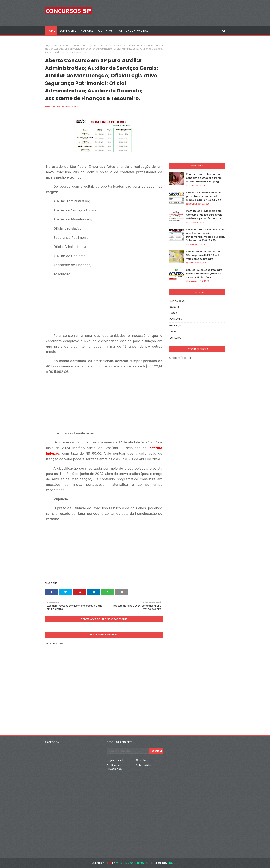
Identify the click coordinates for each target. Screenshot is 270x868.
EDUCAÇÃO (176, 325)
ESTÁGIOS (176, 338)
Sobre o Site (143, 765)
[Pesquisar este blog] (128, 751)
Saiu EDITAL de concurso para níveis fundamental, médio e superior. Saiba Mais (204, 274)
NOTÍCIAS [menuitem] (87, 31)
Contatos (142, 760)
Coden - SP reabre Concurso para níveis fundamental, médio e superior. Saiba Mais (204, 196)
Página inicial (53, 45)
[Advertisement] (112, 303)
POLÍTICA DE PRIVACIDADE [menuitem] (134, 31)
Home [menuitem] (51, 31)
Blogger (173, 863)
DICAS (174, 313)
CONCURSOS (177, 301)
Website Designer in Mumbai (132, 863)
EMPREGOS (176, 332)
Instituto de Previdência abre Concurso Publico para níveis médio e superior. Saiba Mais (204, 215)
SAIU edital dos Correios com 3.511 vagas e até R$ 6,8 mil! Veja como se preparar (204, 255)
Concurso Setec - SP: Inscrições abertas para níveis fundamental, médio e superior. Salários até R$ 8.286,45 (205, 235)
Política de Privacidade (114, 767)
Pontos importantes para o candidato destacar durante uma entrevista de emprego (204, 178)
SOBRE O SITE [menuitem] (68, 31)
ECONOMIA (176, 319)
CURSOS (175, 307)
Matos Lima (54, 106)
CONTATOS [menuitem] (105, 31)
